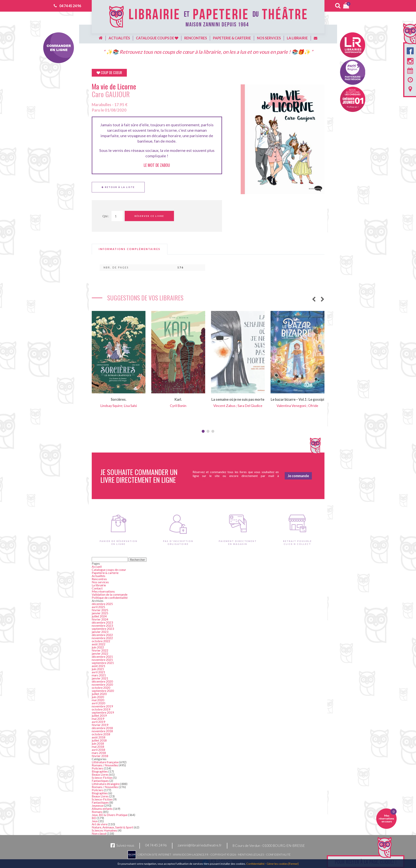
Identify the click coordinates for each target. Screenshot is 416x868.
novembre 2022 (102, 638)
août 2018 (99, 737)
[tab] (130, 249)
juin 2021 (98, 669)
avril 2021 (98, 672)
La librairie (297, 38)
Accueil (97, 566)
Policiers (98, 768)
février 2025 (100, 610)
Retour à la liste (118, 187)
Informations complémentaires (130, 249)
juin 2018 (98, 743)
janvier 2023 (100, 632)
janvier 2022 (100, 653)
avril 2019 (98, 722)
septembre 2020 (103, 691)
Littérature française (105, 762)
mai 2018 (98, 746)
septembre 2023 (103, 629)
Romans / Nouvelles (105, 765)
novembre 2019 (102, 706)
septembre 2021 (103, 663)
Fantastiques (100, 781)
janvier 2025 (100, 613)
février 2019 (100, 725)
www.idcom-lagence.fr (191, 855)
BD (94, 818)
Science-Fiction (102, 778)
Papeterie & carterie (232, 38)
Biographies (100, 771)
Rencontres (196, 38)
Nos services (269, 38)
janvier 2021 (100, 678)
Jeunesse (98, 805)
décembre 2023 (102, 622)
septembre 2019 (103, 712)
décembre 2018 (102, 728)
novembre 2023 (102, 625)
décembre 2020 (102, 681)
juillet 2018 (99, 740)
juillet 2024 (99, 616)
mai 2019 (98, 719)
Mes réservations (103, 591)
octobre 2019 (101, 709)
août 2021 (99, 666)
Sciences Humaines (104, 830)
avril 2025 (98, 607)
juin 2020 (98, 697)
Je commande (298, 476)
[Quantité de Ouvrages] (117, 216)
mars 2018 (99, 753)
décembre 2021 (102, 656)
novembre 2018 (102, 731)
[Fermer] (293, 864)
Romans (97, 812)
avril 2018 (98, 750)
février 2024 (100, 619)
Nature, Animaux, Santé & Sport (112, 827)
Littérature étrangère (106, 784)
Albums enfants (102, 809)
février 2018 (100, 756)
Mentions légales (251, 855)
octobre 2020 (101, 688)
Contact (97, 588)
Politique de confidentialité (110, 598)
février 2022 (100, 650)
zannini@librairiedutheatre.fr (200, 845)
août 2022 (99, 644)
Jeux (95, 821)
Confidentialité (278, 855)
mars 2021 (99, 675)
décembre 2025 (102, 604)
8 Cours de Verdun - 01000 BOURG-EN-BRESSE (269, 845)
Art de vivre (99, 824)
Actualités (119, 38)
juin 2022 (98, 647)
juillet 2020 (99, 694)
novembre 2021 (102, 660)
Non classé (99, 833)
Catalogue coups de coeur (109, 570)
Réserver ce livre (149, 216)
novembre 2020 (102, 684)
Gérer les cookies (277, 864)
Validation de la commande (110, 594)
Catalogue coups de (157, 38)
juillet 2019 (99, 715)
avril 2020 (98, 703)
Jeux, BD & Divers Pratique (110, 815)
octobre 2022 (101, 641)
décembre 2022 (102, 635)
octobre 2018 (101, 734)
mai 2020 (98, 700)
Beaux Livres (100, 774)
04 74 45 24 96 (70, 6)
